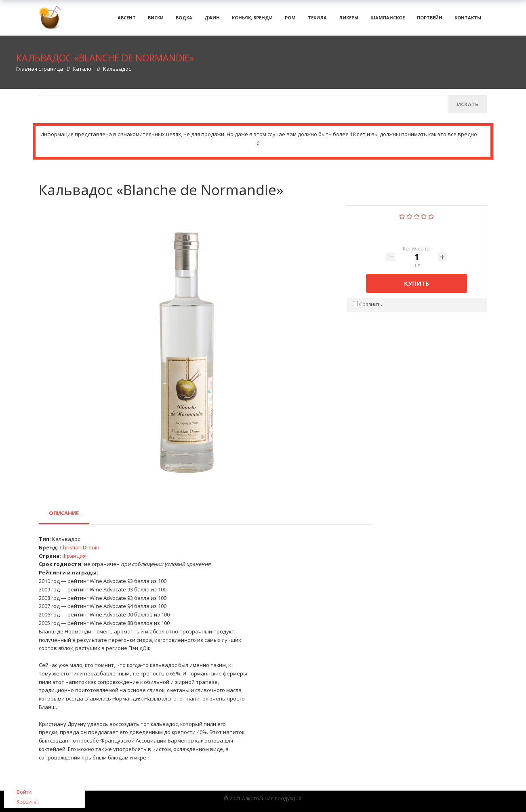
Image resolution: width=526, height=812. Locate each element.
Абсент (127, 20)
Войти (24, 792)
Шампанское (388, 20)
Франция (74, 561)
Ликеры (349, 20)
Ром (290, 20)
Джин (212, 20)
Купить (417, 288)
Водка (184, 20)
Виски (156, 20)
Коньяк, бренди (252, 20)
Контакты (468, 20)
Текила (317, 20)
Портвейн (430, 20)
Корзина (27, 802)
